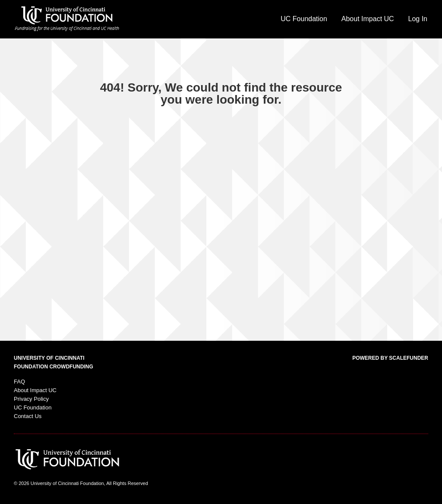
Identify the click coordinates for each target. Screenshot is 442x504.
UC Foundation (304, 19)
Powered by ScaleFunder (390, 358)
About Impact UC (368, 19)
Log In (418, 19)
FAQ (19, 382)
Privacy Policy (31, 399)
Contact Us (28, 416)
